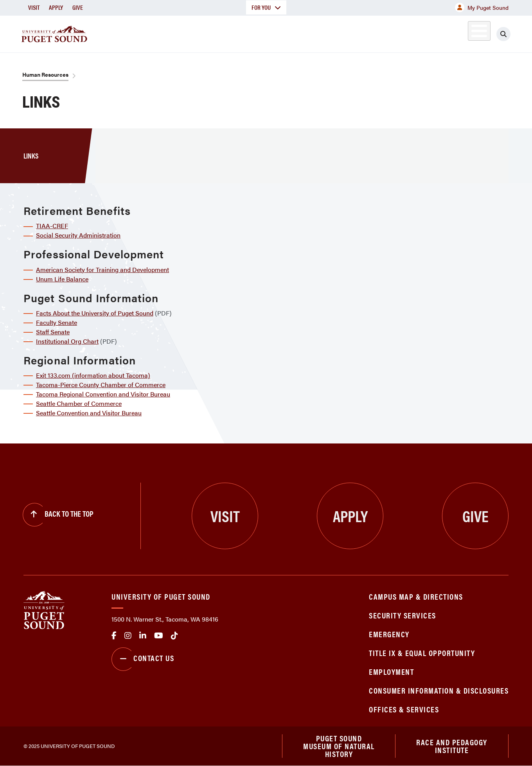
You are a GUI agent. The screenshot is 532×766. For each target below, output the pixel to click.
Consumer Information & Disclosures (439, 690)
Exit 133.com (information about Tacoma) (93, 375)
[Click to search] (503, 34)
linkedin (143, 636)
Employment (391, 671)
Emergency (389, 634)
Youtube (159, 636)
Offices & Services (404, 709)
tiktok (174, 636)
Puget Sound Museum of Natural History (339, 746)
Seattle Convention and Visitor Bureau (89, 413)
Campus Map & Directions (416, 596)
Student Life (358, 33)
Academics (238, 33)
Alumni (460, 33)
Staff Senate (53, 332)
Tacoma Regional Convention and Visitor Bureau (103, 394)
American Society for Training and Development (102, 269)
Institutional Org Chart (67, 341)
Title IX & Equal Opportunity (422, 653)
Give (78, 7)
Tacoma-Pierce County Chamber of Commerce (101, 385)
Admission (297, 33)
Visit (34, 7)
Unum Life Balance (62, 279)
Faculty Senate (57, 322)
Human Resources (45, 74)
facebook (114, 636)
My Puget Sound (482, 7)
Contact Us (143, 659)
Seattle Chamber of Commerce (79, 403)
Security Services (403, 615)
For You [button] (266, 7)
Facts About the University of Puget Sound (95, 313)
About (186, 33)
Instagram (128, 636)
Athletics (418, 33)
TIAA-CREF (52, 226)
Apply (56, 7)
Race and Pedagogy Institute (452, 746)
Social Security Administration (78, 235)
